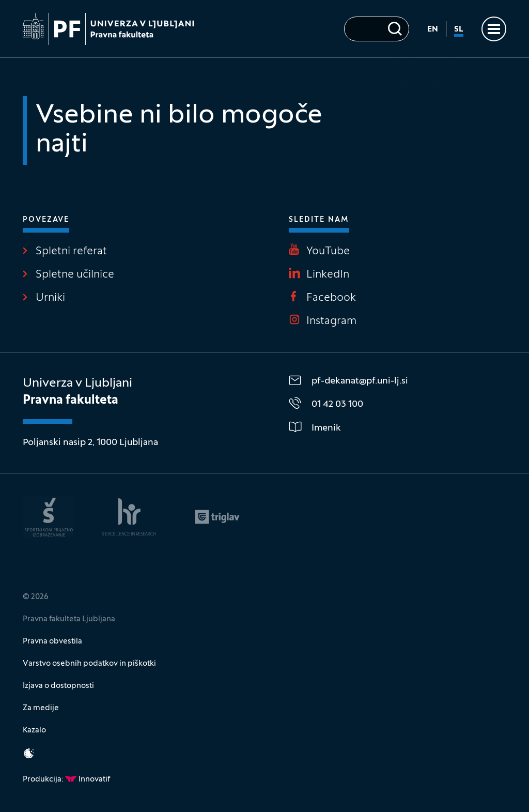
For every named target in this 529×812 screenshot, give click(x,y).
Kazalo (34, 730)
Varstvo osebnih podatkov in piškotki (89, 664)
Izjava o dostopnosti (58, 686)
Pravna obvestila (52, 641)
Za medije (41, 708)
